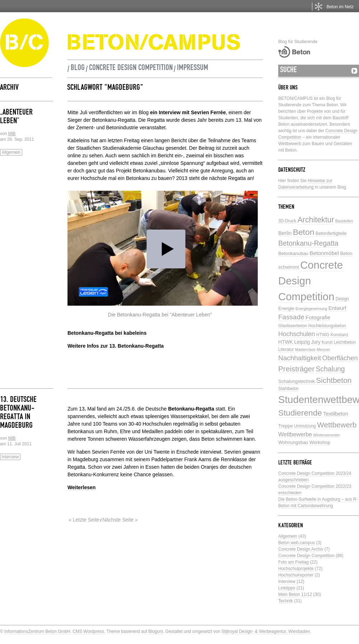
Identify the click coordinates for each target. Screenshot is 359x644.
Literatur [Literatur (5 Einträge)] (286, 349)
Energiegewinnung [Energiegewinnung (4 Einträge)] (311, 309)
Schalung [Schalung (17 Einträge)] (330, 369)
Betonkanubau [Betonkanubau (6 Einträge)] (293, 253)
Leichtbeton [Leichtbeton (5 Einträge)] (345, 342)
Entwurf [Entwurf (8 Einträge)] (337, 308)
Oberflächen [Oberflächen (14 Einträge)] (340, 358)
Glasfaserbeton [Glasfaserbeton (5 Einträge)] (293, 326)
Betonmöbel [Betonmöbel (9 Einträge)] (324, 253)
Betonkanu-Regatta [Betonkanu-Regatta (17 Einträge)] (308, 243)
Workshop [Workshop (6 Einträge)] (320, 442)
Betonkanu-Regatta (191, 409)
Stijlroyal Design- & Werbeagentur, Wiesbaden (266, 631)
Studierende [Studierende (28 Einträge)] (300, 413)
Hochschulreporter (296, 575)
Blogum (156, 631)
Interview (10, 457)
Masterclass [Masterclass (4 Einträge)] (305, 349)
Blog (78, 69)
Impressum (193, 69)
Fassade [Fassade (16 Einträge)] (291, 317)
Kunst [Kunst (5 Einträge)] (327, 342)
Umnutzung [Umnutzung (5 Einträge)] (305, 426)
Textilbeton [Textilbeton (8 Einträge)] (336, 414)
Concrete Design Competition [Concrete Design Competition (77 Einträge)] (311, 281)
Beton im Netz (340, 7)
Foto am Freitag (293, 562)
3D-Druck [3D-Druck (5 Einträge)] (287, 221)
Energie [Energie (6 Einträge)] (286, 308)
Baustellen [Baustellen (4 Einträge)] (344, 221)
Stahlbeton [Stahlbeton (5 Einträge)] (288, 389)
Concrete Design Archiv (301, 549)
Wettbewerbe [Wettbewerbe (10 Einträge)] (295, 434)
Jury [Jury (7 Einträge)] (316, 342)
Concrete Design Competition (131, 69)
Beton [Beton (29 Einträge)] (304, 232)
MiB (12, 134)
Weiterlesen (81, 487)
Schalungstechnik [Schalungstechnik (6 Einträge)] (297, 381)
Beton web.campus (297, 543)
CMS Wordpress (88, 631)
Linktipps (287, 588)
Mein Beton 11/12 (295, 594)
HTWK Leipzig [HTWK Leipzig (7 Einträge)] (294, 342)
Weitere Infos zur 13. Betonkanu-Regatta (116, 346)
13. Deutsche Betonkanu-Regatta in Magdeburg (18, 413)
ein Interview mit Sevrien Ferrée (188, 112)
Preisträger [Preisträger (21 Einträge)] (296, 369)
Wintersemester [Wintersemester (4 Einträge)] (327, 435)
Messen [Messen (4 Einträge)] (323, 349)
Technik (286, 601)
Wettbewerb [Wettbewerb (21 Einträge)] (337, 425)
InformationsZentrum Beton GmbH (37, 631)
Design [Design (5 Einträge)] (342, 299)
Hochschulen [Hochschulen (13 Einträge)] (297, 334)
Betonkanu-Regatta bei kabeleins (107, 333)
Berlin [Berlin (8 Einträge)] (285, 233)
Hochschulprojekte (296, 569)
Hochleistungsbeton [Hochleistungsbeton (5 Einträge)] (327, 326)
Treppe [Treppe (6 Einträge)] (286, 426)
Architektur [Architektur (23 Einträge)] (316, 220)
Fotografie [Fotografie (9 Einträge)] (318, 317)
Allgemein (11, 152)
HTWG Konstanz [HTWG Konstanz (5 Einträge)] (332, 335)
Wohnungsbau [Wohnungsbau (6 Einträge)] (293, 442)
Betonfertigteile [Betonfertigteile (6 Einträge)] (331, 233)
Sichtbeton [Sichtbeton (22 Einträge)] (334, 380)
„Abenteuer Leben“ (16, 117)
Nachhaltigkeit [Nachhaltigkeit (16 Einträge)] (300, 358)
